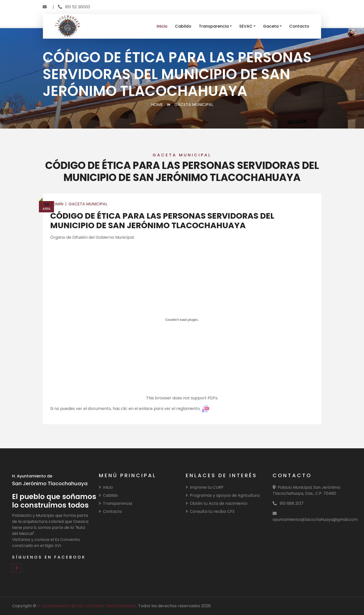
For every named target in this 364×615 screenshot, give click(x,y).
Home (157, 105)
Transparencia (214, 26)
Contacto (299, 26)
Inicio (162, 26)
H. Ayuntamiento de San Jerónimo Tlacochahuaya (87, 606)
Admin (57, 204)
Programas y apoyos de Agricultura (223, 495)
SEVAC (246, 26)
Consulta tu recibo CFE (210, 511)
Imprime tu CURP (205, 487)
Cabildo (183, 26)
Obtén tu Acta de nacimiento (217, 503)
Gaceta (271, 26)
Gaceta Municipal (88, 204)
